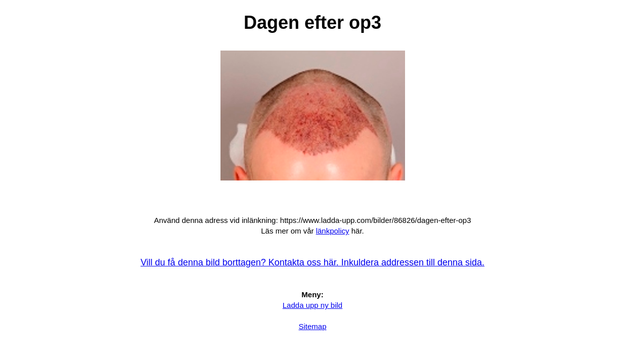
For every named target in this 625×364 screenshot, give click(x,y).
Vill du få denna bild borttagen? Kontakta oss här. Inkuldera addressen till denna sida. (312, 262)
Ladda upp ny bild (312, 305)
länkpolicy (333, 231)
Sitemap (312, 326)
